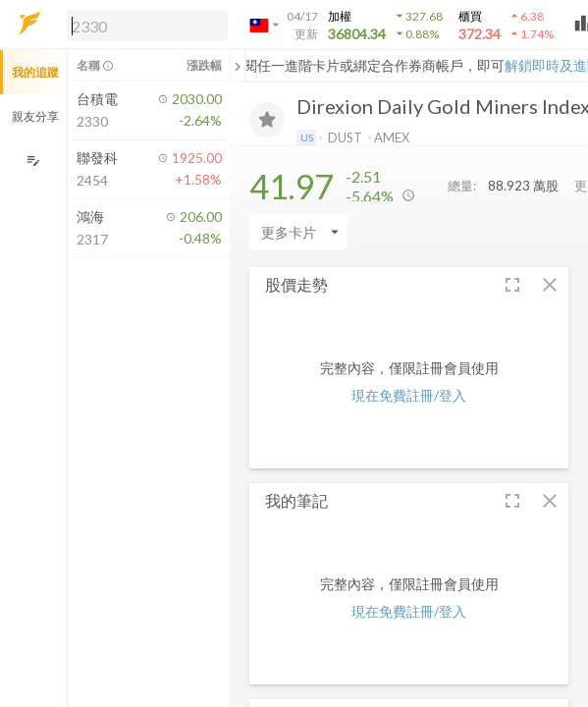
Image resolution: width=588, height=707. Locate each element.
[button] (143, 25)
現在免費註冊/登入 (409, 395)
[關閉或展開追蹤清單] (238, 66)
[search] (147, 26)
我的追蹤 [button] (35, 72)
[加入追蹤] (267, 120)
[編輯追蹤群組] (33, 161)
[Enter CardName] (298, 232)
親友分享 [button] (35, 116)
